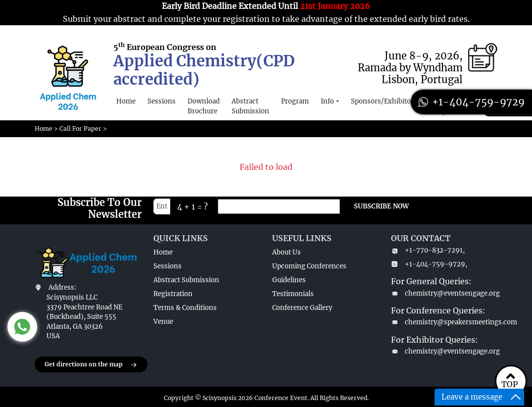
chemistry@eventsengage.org (444, 293)
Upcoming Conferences (309, 266)
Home (126, 101)
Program (295, 101)
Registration (173, 294)
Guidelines (289, 280)
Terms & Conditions (185, 308)
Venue (163, 322)
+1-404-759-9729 (471, 102)
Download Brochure (204, 106)
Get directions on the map (91, 365)
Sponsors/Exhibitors (384, 101)
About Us (287, 252)
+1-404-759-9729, (429, 264)
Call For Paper (80, 128)
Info (327, 101)
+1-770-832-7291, (428, 250)
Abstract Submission (250, 106)
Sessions (162, 101)
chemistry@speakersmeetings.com (444, 322)
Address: (62, 287)
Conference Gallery (302, 308)
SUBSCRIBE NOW (381, 206)
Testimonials (293, 294)
